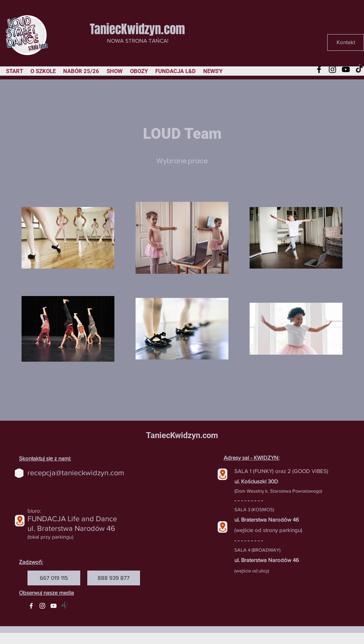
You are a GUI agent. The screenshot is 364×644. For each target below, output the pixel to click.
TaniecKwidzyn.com (137, 29)
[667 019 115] (54, 578)
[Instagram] (332, 69)
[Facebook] (319, 69)
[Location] (20, 521)
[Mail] (19, 473)
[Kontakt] (346, 42)
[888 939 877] (114, 578)
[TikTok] (359, 69)
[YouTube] (346, 69)
